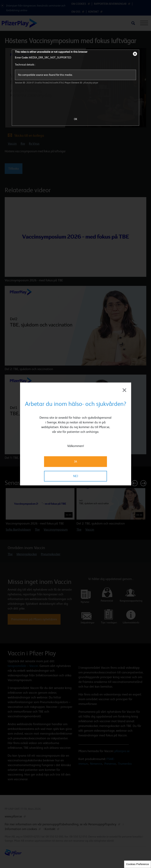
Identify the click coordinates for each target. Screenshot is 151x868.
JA (75, 462)
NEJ (76, 476)
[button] (135, 483)
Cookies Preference (138, 864)
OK (76, 119)
